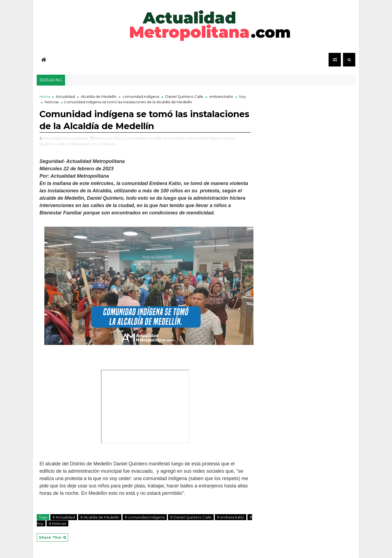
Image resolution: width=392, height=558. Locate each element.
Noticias (52, 102)
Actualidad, (137, 138)
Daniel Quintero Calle (184, 96)
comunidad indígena (141, 96)
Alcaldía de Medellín (99, 96)
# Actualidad (64, 517)
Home (45, 96)
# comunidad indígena (145, 517)
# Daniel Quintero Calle (191, 517)
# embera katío (231, 517)
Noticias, (108, 144)
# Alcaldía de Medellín (100, 517)
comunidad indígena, (204, 138)
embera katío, (79, 144)
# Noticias (57, 523)
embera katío (221, 96)
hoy (243, 96)
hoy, (96, 144)
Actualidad (65, 96)
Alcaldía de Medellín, (166, 138)
